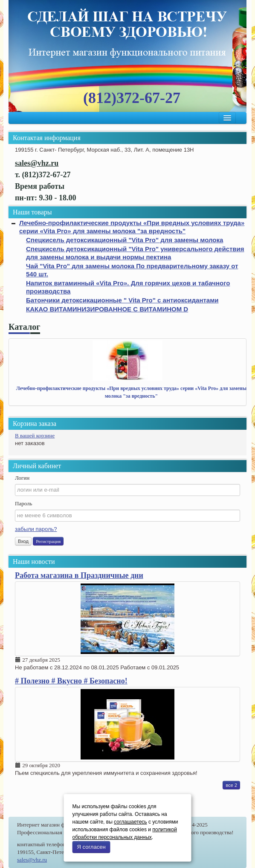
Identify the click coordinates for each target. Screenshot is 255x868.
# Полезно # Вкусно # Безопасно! (71, 681)
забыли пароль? (36, 529)
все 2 (231, 785)
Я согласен (91, 847)
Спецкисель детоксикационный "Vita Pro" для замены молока (125, 240)
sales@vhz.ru (32, 860)
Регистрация (48, 541)
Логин (22, 478)
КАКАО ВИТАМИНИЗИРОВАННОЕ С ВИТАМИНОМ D (107, 309)
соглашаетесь (130, 822)
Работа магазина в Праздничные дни (79, 575)
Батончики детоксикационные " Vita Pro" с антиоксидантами (122, 300)
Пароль (23, 503)
